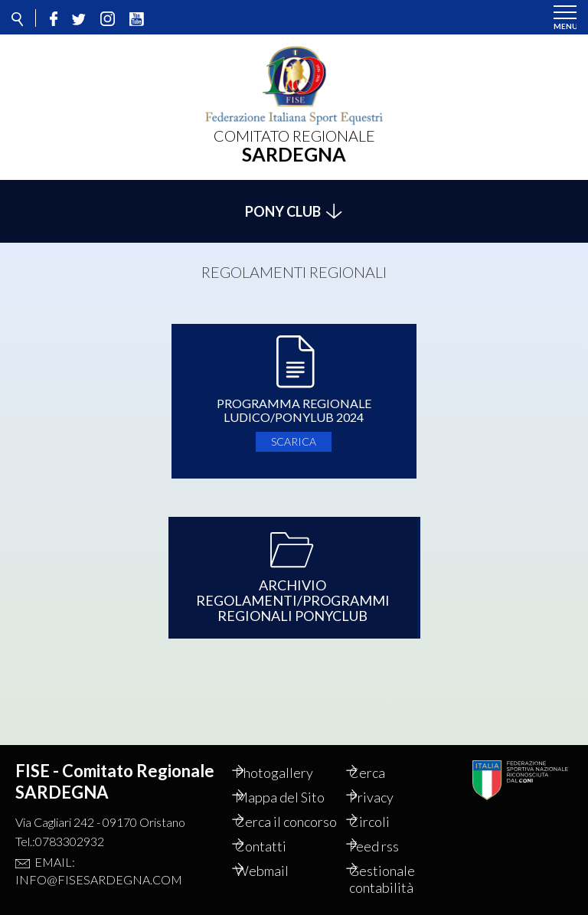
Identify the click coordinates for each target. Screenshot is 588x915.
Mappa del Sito (296, 780)
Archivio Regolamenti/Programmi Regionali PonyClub (293, 592)
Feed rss (390, 846)
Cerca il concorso (278, 813)
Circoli (385, 805)
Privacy (387, 780)
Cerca (383, 756)
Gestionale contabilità (398, 879)
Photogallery (290, 756)
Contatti (277, 846)
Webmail (278, 871)
